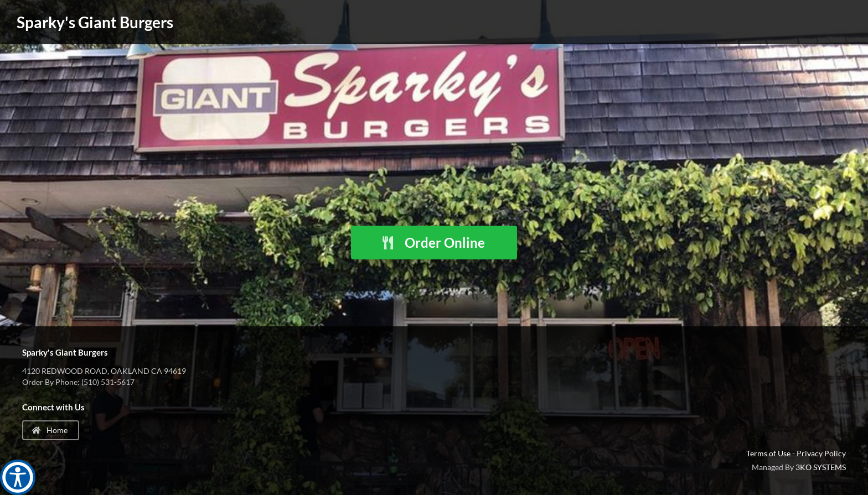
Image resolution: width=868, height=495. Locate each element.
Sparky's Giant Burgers (95, 22)
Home (50, 430)
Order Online (433, 243)
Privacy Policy (821, 453)
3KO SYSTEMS (821, 467)
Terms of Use (768, 453)
